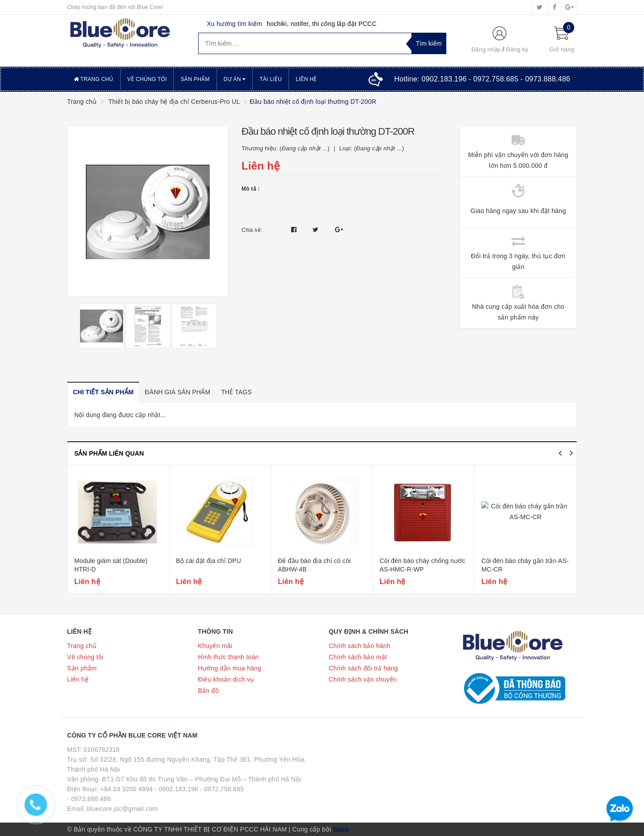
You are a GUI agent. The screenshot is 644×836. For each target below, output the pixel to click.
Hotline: (482, 79)
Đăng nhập (486, 49)
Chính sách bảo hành (360, 646)
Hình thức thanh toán (229, 657)
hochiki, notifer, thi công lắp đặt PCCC (322, 24)
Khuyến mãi (215, 646)
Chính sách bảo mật (358, 657)
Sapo (341, 829)
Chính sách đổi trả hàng (363, 668)
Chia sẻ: (252, 230)
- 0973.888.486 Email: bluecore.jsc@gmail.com (112, 804)
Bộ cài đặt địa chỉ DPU (209, 561)
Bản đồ (208, 691)
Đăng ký (517, 49)
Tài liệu (271, 79)
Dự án (235, 79)
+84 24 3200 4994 (126, 789)
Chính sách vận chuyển (363, 679)
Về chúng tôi (147, 79)
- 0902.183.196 (177, 789)
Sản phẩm (195, 79)
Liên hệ (306, 79)
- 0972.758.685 (222, 789)
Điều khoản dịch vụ (226, 679)
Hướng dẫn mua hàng (230, 668)
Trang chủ (94, 79)
